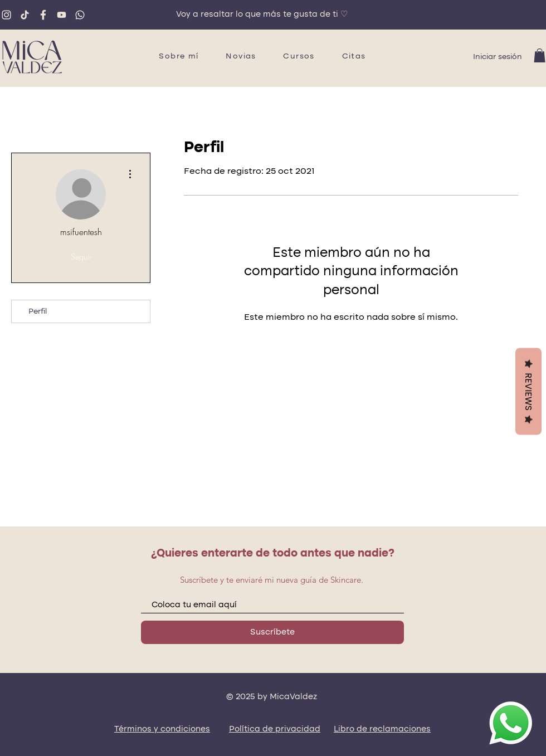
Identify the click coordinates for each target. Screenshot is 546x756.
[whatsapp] (80, 15)
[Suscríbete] (272, 632)
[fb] (43, 15)
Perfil (38, 311)
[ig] (6, 15)
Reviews (528, 391)
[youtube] (62, 15)
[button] (540, 55)
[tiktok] (25, 15)
